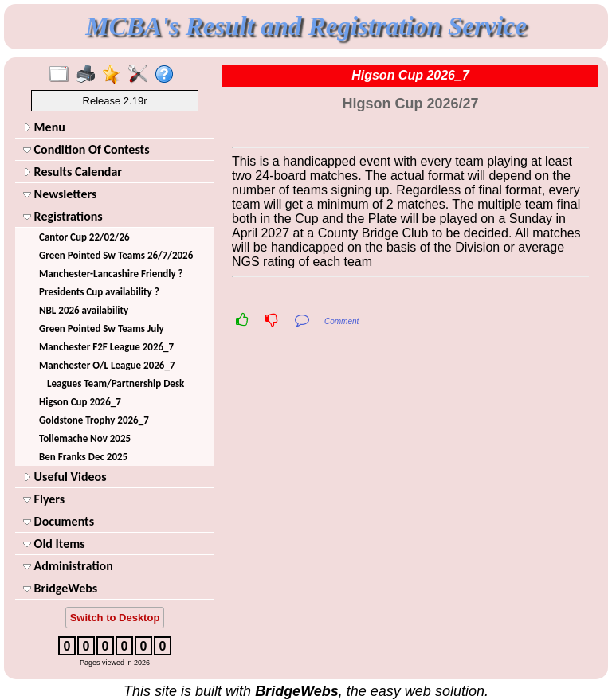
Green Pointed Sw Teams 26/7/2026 (116, 255)
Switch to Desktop (115, 618)
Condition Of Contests (86, 149)
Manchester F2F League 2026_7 (106, 347)
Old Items (54, 544)
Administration (68, 566)
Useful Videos (65, 477)
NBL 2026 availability (84, 310)
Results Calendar (73, 172)
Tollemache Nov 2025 (85, 438)
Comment (341, 321)
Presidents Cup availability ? (99, 292)
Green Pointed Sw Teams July (102, 328)
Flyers (44, 499)
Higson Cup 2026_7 (80, 402)
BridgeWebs (60, 588)
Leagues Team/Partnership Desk (116, 383)
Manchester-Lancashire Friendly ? (111, 274)
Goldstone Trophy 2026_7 (94, 420)
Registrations (63, 216)
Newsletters (60, 194)
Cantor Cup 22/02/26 (84, 237)
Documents (59, 521)
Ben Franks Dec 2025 (83, 457)
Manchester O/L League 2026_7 (107, 365)
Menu (44, 127)
